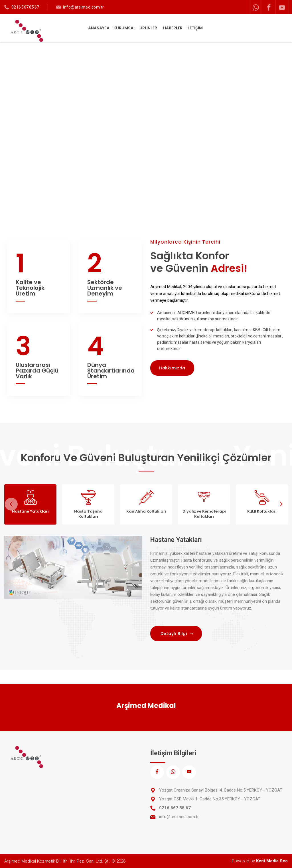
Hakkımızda (172, 368)
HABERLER (173, 28)
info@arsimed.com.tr (84, 7)
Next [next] (281, 504)
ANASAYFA (99, 28)
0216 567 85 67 (25, 7)
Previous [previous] (11, 504)
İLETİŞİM (195, 28)
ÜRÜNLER (149, 28)
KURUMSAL (124, 28)
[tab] (30, 504)
